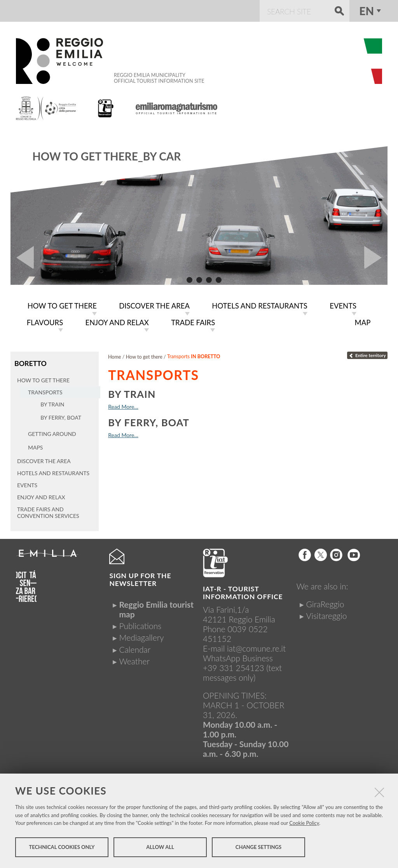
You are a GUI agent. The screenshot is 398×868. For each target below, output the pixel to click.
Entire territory (367, 354)
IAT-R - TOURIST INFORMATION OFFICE (243, 591)
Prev (22, 258)
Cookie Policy (304, 824)
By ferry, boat (149, 421)
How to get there (144, 355)
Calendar (135, 648)
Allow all (160, 848)
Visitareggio (327, 614)
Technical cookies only (62, 848)
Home (115, 355)
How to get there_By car (106, 156)
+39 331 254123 (234, 666)
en (367, 11)
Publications (140, 624)
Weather (134, 659)
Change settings (258, 848)
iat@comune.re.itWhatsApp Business (244, 651)
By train (132, 392)
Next (376, 258)
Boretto (30, 362)
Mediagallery (141, 636)
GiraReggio (325, 602)
